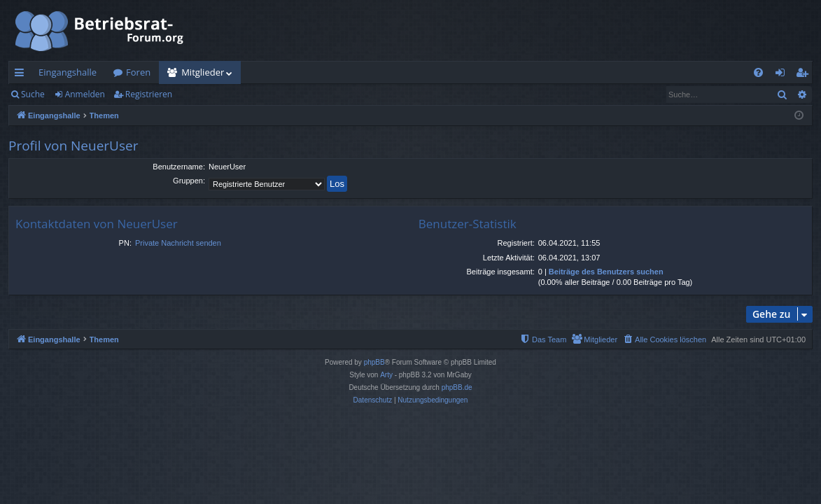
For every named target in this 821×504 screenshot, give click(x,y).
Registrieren (149, 94)
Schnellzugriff (22, 75)
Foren (138, 72)
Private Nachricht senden (178, 243)
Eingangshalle (68, 72)
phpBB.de (457, 387)
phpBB (374, 362)
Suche (33, 94)
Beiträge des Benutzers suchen (606, 272)
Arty (386, 375)
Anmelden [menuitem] (784, 75)
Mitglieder (203, 72)
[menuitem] (758, 72)
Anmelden (85, 94)
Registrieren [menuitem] (805, 75)
